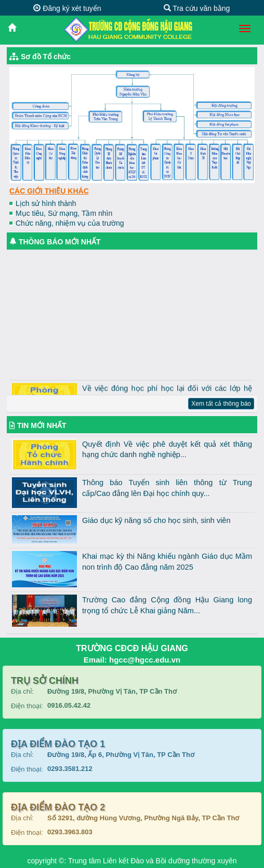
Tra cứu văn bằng (197, 8)
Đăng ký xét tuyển (67, 8)
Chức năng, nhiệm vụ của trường (70, 223)
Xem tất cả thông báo (221, 404)
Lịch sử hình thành (46, 203)
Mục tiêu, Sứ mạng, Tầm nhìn (64, 213)
